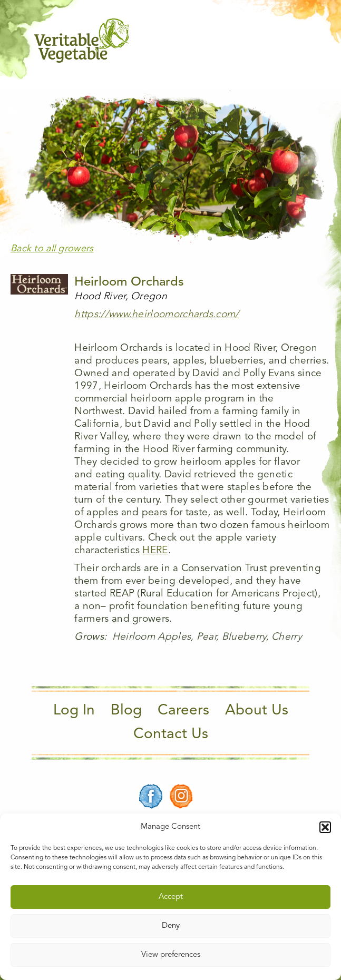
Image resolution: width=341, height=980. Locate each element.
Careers (183, 711)
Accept (171, 897)
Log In (74, 711)
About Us (257, 711)
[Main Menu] (300, 41)
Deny (171, 926)
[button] (325, 827)
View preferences (171, 955)
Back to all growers (52, 249)
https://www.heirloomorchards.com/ (157, 315)
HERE (155, 551)
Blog (126, 711)
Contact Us (171, 734)
